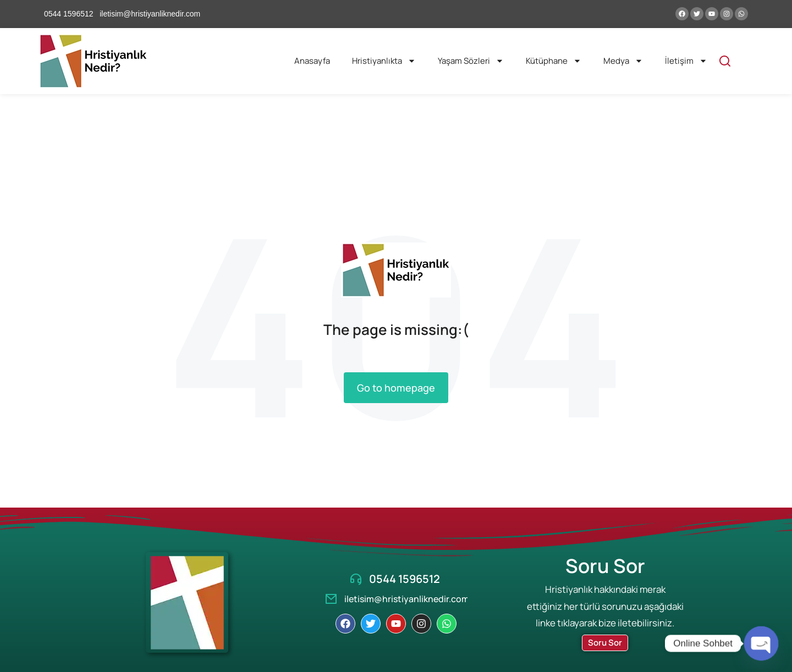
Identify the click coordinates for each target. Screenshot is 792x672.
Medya (623, 61)
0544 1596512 (405, 579)
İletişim (686, 61)
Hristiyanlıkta (384, 61)
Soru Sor (605, 643)
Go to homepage (396, 388)
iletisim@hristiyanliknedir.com (407, 599)
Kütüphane (554, 61)
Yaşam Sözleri (471, 61)
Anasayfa (312, 61)
